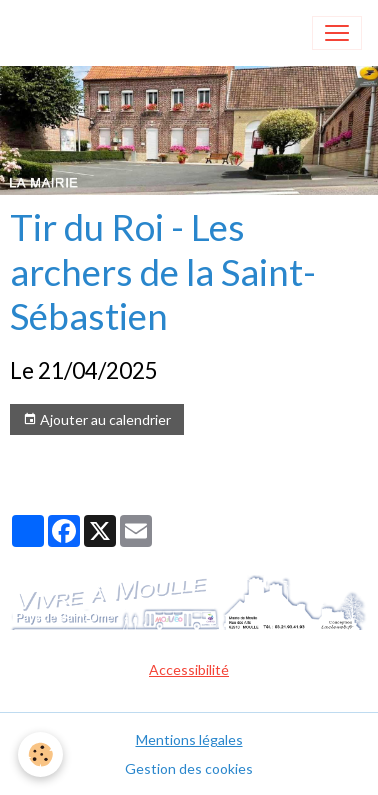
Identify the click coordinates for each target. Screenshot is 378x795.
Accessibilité (189, 669)
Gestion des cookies (189, 768)
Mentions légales (189, 739)
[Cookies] (40, 754)
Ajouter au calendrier (97, 420)
